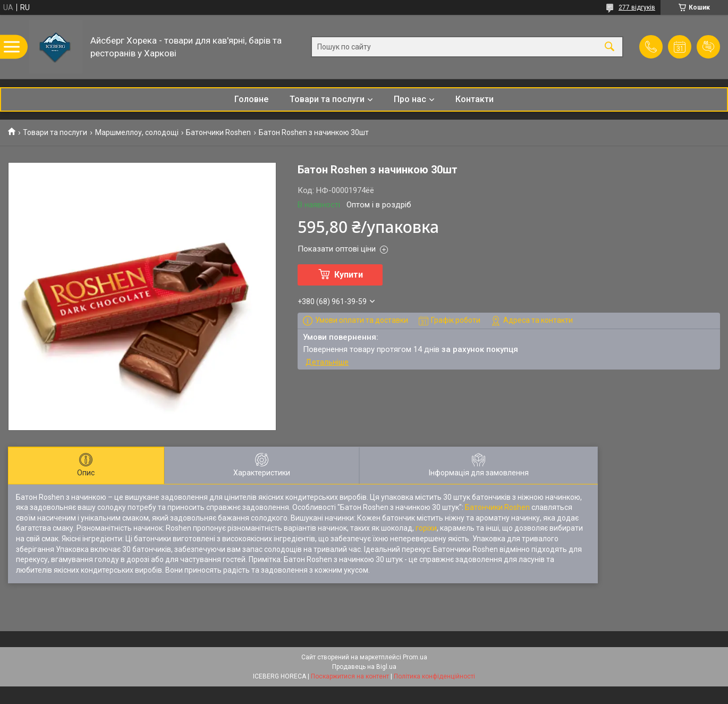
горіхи (426, 528)
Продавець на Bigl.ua (364, 667)
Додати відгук (708, 47)
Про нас (410, 99)
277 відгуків (637, 7)
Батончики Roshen (218, 132)
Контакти (475, 99)
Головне (251, 99)
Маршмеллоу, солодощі (137, 132)
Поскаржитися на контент (350, 676)
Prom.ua (415, 657)
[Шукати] (610, 47)
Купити (349, 275)
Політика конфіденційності (434, 676)
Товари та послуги (327, 99)
